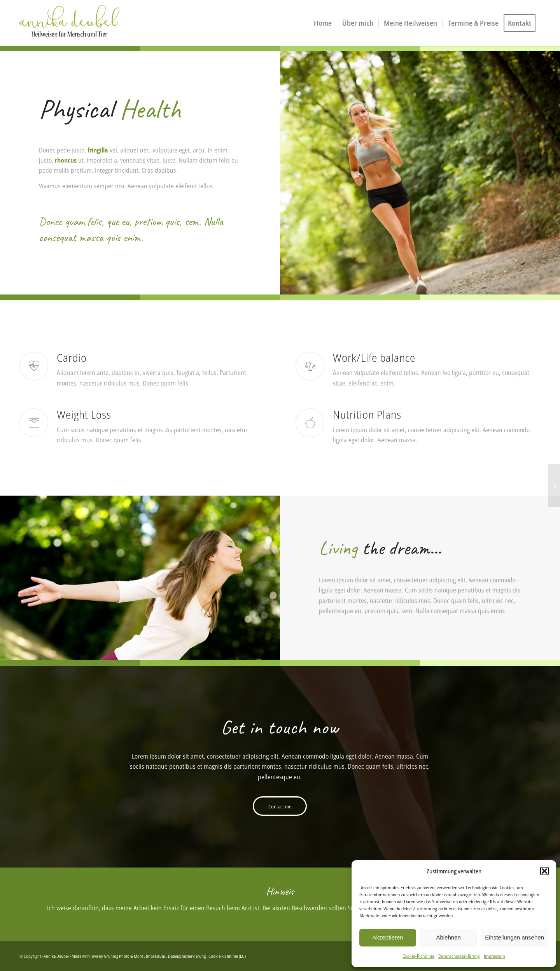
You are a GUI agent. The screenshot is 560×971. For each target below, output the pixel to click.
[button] (544, 871)
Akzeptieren (388, 937)
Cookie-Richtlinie (418, 956)
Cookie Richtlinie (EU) (227, 956)
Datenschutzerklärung (459, 956)
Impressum (494, 956)
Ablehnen (448, 937)
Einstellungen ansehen (514, 937)
